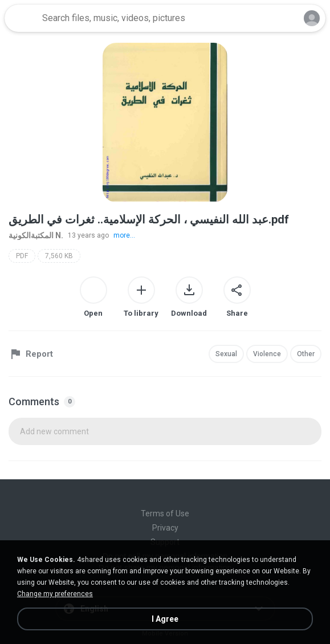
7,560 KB (59, 256)
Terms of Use (165, 513)
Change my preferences (55, 594)
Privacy (165, 528)
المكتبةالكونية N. (36, 235)
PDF (22, 256)
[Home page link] (22, 18)
